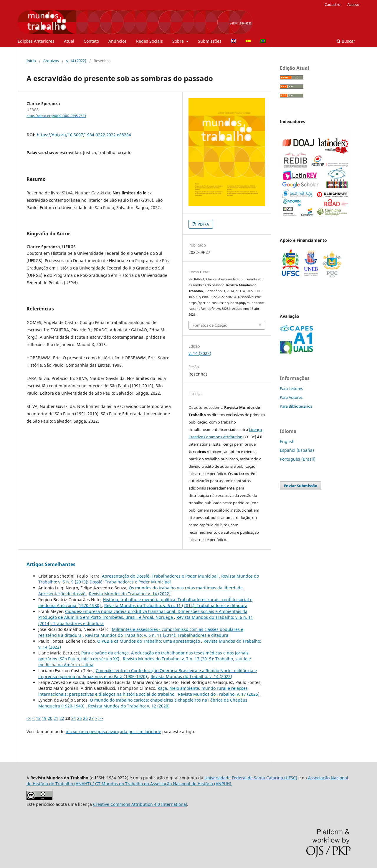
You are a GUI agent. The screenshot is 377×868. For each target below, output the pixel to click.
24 (74, 718)
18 (38, 718)
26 (85, 718)
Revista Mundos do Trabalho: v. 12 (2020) (129, 706)
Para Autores (291, 397)
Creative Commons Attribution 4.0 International (140, 804)
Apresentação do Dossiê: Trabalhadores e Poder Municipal (160, 576)
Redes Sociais (149, 41)
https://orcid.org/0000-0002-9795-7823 (56, 116)
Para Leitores (291, 388)
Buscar (346, 41)
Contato (91, 41)
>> (101, 718)
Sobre (179, 41)
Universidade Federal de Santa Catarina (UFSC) (251, 778)
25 (80, 718)
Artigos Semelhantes (51, 564)
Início (31, 61)
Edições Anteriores (36, 41)
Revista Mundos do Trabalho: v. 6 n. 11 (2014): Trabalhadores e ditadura (176, 605)
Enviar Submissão (301, 486)
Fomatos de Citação (210, 325)
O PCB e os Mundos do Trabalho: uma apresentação (149, 641)
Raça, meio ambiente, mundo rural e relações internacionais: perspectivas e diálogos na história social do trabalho (143, 691)
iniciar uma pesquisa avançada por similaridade (113, 731)
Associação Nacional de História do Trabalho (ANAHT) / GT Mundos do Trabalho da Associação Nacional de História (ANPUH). (187, 781)
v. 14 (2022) (76, 61)
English (287, 441)
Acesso (353, 4)
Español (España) (297, 450)
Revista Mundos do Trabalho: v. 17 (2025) (219, 694)
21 (56, 718)
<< (29, 718)
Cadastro (333, 4)
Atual (69, 41)
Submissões (210, 41)
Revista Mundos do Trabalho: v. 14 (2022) (130, 594)
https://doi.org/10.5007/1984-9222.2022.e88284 (84, 135)
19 (44, 718)
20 (50, 718)
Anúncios (118, 41)
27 (91, 718)
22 (62, 718)
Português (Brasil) (298, 459)
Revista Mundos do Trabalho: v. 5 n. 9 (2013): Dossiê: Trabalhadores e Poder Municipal (149, 579)
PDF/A (203, 224)
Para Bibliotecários (296, 406)
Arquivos (51, 61)
